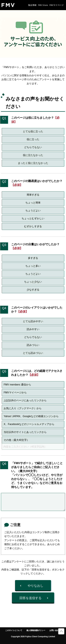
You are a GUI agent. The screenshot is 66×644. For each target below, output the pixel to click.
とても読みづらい (33, 353)
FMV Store (43, 5)
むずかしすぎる (33, 226)
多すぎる (33, 258)
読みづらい (33, 345)
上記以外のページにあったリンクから (25, 400)
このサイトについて (14, 630)
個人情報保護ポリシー (36, 630)
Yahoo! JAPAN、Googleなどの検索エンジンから (31, 416)
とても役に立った (33, 131)
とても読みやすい (33, 321)
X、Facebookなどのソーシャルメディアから (29, 424)
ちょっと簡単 (33, 203)
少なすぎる (33, 290)
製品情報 (32, 5)
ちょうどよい (33, 211)
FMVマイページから (15, 392)
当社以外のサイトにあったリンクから (25, 432)
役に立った (33, 139)
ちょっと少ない (33, 282)
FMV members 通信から (17, 385)
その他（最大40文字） (16, 440)
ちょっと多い (33, 266)
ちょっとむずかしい (33, 218)
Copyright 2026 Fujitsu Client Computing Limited (33, 637)
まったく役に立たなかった (33, 163)
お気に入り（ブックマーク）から (23, 408)
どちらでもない (33, 147)
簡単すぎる (33, 195)
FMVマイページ (57, 5)
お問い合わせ (55, 630)
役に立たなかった (33, 155)
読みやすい (33, 329)
